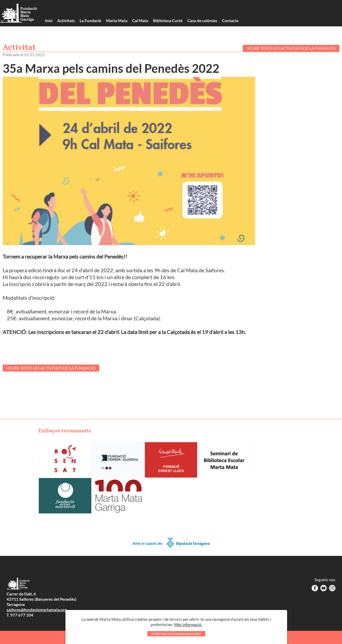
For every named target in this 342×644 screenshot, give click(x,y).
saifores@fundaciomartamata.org (37, 610)
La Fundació (91, 21)
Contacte (230, 21)
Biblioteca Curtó (168, 21)
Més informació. (188, 635)
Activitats (66, 21)
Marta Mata (117, 21)
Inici (49, 21)
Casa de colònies (202, 21)
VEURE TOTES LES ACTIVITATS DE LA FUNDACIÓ (291, 48)
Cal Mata (140, 21)
